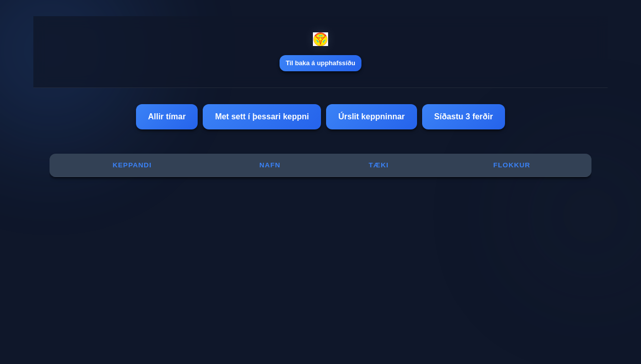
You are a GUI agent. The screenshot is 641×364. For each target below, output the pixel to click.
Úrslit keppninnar (372, 117)
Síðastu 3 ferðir (464, 117)
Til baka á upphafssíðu (320, 63)
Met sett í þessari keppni (262, 117)
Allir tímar (167, 117)
